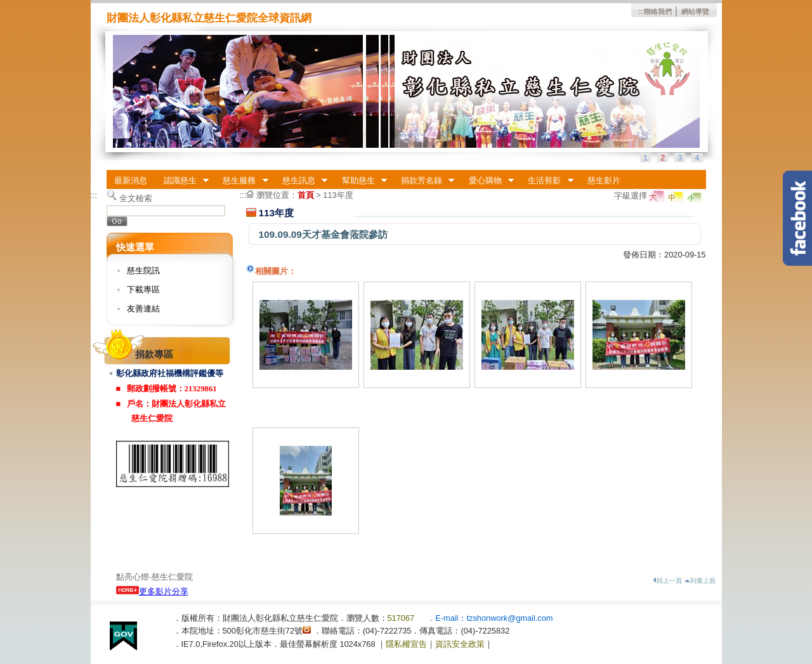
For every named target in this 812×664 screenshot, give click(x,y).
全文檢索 (136, 198)
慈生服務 (242, 181)
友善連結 (143, 309)
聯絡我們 (658, 11)
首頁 (306, 195)
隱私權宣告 (406, 644)
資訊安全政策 (460, 644)
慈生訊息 (301, 181)
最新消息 (131, 180)
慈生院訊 (143, 270)
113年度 (338, 195)
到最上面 (700, 581)
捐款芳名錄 (423, 181)
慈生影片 (604, 180)
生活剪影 (547, 181)
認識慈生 (182, 181)
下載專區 (143, 290)
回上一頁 (667, 581)
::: (641, 11)
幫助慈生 (360, 181)
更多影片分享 (152, 591)
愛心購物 (487, 181)
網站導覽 (695, 11)
